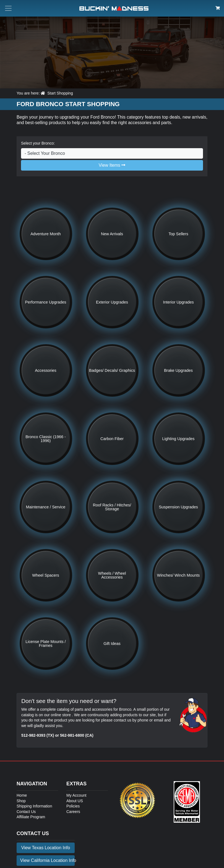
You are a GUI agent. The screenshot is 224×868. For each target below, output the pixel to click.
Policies (73, 806)
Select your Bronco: (38, 143)
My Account (76, 795)
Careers (73, 812)
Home (22, 795)
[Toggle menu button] (8, 8)
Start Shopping (60, 93)
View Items (112, 165)
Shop (21, 801)
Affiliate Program (31, 817)
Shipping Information (34, 806)
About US (75, 801)
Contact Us (26, 812)
